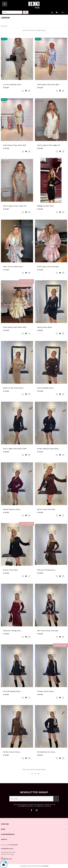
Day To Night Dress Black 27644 (15, 449)
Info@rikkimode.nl (7, 849)
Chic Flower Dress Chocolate (48, 631)
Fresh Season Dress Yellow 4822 (15, 327)
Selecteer (34, 26)
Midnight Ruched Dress (45, 206)
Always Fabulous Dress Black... (48, 449)
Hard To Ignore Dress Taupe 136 (15, 206)
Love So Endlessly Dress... (13, 84)
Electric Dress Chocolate (46, 509)
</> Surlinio (45, 866)
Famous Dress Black (44, 327)
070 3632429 (13, 845)
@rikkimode (8, 859)
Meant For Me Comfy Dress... (14, 388)
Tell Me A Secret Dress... (46, 691)
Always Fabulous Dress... (12, 509)
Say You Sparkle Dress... (46, 388)
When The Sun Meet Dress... (13, 267)
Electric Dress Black (10, 570)
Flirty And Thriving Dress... (46, 570)
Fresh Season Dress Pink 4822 (48, 267)
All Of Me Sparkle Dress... (12, 691)
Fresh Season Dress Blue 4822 (48, 84)
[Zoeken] (12, 12)
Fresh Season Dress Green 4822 (15, 145)
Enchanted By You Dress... (47, 752)
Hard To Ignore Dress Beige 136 (48, 145)
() (57, 13)
